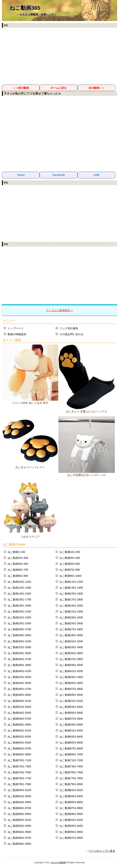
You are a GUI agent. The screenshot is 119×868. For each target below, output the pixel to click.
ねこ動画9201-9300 (19, 826)
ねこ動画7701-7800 (71, 778)
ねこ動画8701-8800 (71, 808)
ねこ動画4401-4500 (19, 683)
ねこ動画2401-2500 (19, 623)
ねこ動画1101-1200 (71, 582)
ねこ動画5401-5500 (19, 713)
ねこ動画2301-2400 (71, 617)
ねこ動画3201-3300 (19, 647)
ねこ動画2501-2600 (71, 623)
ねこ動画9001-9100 (19, 820)
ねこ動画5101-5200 (71, 701)
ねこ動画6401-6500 (19, 743)
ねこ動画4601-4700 (19, 689)
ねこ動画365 (25, 8)
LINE (96, 175)
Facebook (59, 175)
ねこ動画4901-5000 (71, 695)
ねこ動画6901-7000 (71, 754)
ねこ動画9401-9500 (19, 832)
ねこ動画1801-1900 (19, 606)
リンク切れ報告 (69, 328)
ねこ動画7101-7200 (71, 760)
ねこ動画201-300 (18, 558)
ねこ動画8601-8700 (19, 808)
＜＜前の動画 (21, 88)
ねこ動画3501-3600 (71, 653)
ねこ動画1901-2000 (71, 606)
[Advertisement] (59, 56)
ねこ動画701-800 (70, 570)
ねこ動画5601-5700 (19, 719)
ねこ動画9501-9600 (71, 832)
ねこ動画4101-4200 (71, 671)
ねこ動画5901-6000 (71, 725)
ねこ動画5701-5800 (71, 719)
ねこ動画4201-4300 (19, 677)
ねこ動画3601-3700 (19, 659)
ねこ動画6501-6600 (71, 743)
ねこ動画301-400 (70, 558)
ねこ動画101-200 (70, 552)
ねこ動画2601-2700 (19, 629)
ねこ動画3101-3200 (71, 641)
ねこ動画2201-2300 (19, 617)
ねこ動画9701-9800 (71, 838)
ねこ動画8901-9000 (71, 814)
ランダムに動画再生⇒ (59, 310)
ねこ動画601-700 (18, 570)
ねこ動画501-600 (70, 564)
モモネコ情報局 (58, 862)
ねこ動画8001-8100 (19, 790)
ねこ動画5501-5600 (71, 713)
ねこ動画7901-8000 (71, 784)
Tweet (21, 175)
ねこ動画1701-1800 (71, 599)
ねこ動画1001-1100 (19, 582)
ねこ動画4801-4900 (19, 695)
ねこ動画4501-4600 (71, 683)
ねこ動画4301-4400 (71, 677)
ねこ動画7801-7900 (19, 784)
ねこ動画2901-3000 (71, 635)
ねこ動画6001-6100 (19, 730)
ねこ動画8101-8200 (71, 790)
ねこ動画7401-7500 (19, 772)
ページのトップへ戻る (102, 851)
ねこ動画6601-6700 (19, 748)
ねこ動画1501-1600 (71, 594)
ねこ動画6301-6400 (71, 737)
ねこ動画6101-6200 (71, 730)
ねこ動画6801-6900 (19, 754)
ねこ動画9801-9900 (19, 844)
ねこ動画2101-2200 (71, 612)
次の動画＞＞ (96, 88)
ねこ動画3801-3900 (19, 665)
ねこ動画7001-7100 (19, 760)
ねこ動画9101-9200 (71, 820)
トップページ (16, 328)
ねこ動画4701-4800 (71, 689)
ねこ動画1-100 (16, 552)
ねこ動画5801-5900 (19, 725)
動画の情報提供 (17, 334)
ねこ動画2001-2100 (19, 612)
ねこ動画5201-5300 (19, 707)
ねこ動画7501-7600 (71, 772)
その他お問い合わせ (72, 334)
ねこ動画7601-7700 (19, 778)
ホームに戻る (59, 88)
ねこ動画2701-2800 (71, 629)
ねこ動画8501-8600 (71, 802)
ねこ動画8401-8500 (19, 802)
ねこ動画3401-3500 (19, 653)
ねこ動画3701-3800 (71, 659)
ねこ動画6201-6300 (19, 737)
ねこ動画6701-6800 (71, 748)
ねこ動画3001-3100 (19, 641)
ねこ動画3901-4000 (71, 665)
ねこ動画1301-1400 (71, 588)
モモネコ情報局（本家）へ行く (38, 15)
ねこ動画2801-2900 (19, 635)
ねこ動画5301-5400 (71, 707)
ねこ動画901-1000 (70, 576)
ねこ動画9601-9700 (19, 838)
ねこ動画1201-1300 (19, 588)
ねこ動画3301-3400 (71, 647)
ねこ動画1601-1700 (19, 599)
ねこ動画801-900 (18, 576)
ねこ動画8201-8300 (19, 796)
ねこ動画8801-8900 (19, 814)
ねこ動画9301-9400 (71, 826)
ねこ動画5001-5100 (19, 701)
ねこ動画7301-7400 (71, 766)
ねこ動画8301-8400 (71, 796)
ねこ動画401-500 (18, 564)
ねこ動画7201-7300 (19, 766)
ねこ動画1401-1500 (19, 594)
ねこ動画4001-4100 (19, 671)
